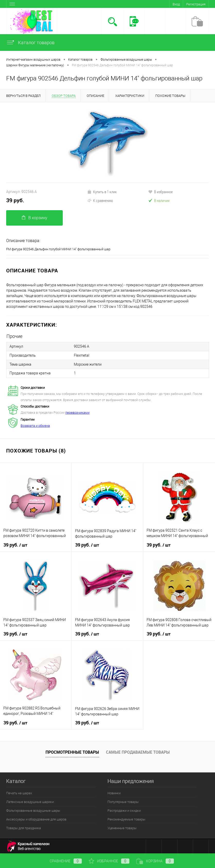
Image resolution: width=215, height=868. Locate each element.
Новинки (114, 792)
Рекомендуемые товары (126, 819)
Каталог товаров (30, 43)
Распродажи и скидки (124, 810)
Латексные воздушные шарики (30, 801)
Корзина (155, 861)
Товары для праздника (24, 827)
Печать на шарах (19, 792)
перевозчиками (77, 412)
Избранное (109, 861)
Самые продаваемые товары (138, 751)
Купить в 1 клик (102, 192)
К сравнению (100, 200)
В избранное (160, 192)
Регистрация (196, 4)
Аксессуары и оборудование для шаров (36, 819)
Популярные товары (123, 801)
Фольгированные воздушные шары (33, 810)
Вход (176, 4)
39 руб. (15, 200)
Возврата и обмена (35, 425)
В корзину (35, 218)
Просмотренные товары (72, 751)
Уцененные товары (122, 827)
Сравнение (61, 861)
